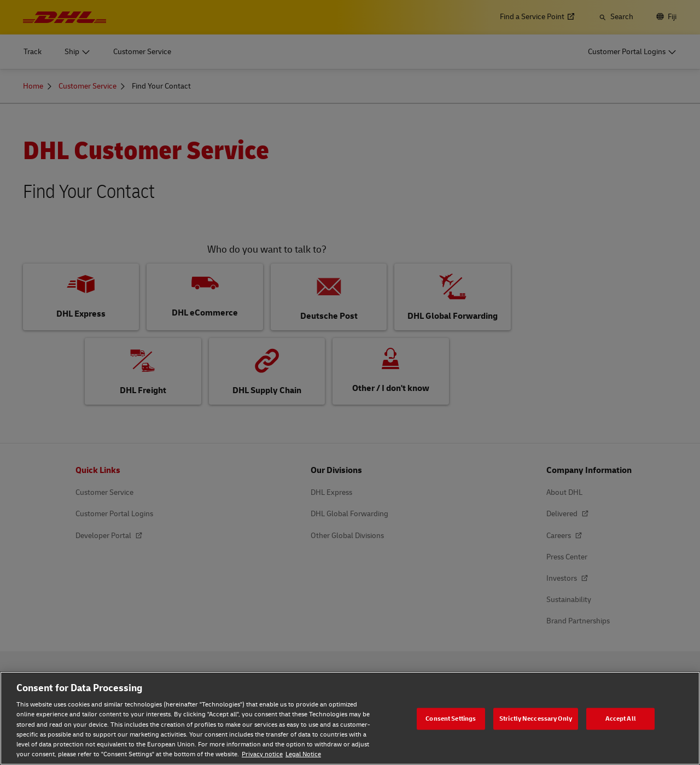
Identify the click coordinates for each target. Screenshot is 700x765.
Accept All (621, 718)
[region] (350, 718)
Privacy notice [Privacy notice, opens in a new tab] (262, 754)
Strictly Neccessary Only (536, 718)
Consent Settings (451, 718)
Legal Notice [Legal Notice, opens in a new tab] (303, 754)
